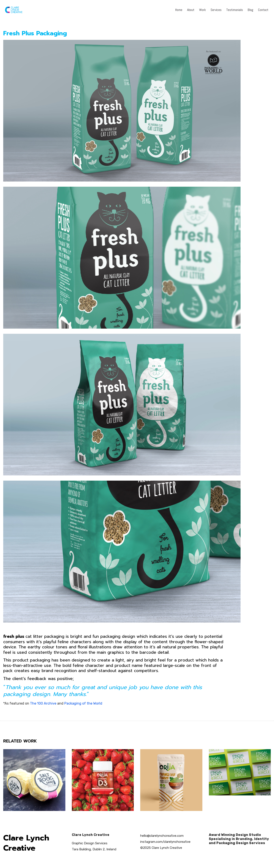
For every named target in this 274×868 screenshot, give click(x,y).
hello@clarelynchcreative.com (162, 836)
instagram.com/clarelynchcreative (165, 842)
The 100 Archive (43, 703)
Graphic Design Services (90, 843)
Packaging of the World (83, 703)
